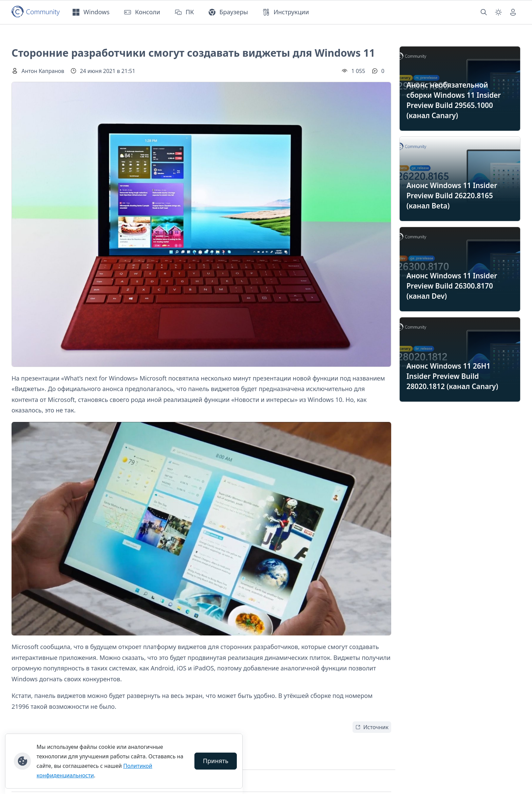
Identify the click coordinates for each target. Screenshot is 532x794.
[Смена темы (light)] (498, 12)
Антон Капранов (43, 71)
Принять (216, 761)
